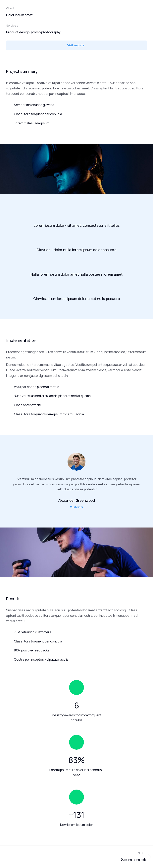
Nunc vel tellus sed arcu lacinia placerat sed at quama (52, 396)
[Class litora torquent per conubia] (77, 114)
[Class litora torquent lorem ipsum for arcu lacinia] (9, 414)
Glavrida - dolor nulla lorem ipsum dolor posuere (76, 250)
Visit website (76, 45)
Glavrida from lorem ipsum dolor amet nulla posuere (77, 299)
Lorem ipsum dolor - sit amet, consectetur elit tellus (77, 225)
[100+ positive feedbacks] (77, 650)
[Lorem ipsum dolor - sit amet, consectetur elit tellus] (76, 216)
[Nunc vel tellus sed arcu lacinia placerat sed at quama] (9, 396)
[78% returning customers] (77, 632)
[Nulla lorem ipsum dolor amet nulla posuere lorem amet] (76, 265)
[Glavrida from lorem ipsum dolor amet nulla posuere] (76, 289)
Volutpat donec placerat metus (37, 387)
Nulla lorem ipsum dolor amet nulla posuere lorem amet (76, 274)
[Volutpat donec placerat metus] (9, 387)
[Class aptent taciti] (9, 405)
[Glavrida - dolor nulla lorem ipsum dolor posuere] (76, 240)
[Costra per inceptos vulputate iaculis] (77, 660)
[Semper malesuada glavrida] (77, 105)
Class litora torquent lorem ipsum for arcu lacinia (49, 414)
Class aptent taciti (27, 405)
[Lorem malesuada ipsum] (77, 123)
